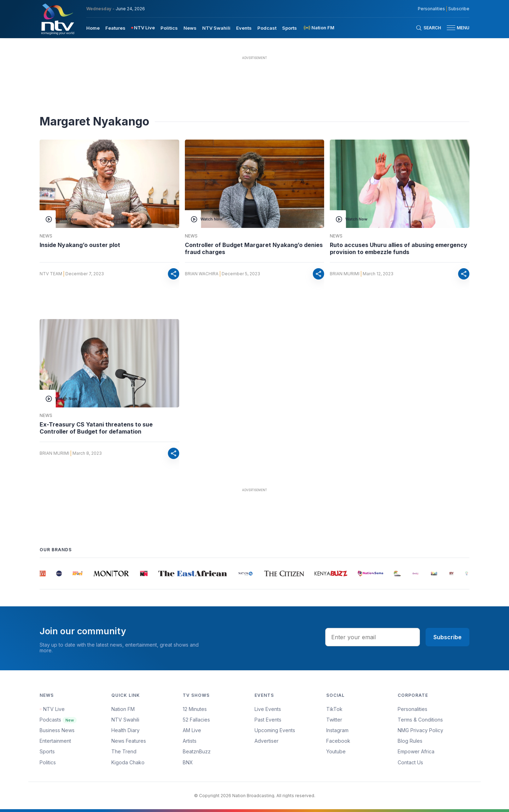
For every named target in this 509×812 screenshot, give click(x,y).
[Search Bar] (428, 28)
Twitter (334, 720)
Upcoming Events (275, 730)
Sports (47, 751)
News (46, 236)
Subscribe (447, 637)
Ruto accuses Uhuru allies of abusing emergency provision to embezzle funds (399, 248)
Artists (190, 741)
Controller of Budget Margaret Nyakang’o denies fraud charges (254, 248)
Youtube (336, 751)
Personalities (413, 709)
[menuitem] (93, 28)
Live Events (268, 709)
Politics (48, 762)
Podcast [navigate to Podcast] (267, 28)
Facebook (338, 741)
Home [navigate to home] (93, 28)
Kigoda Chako (128, 762)
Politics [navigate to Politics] (169, 28)
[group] (44, 573)
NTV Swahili (125, 720)
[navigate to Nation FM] (318, 28)
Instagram (337, 730)
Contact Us (410, 762)
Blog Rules (410, 741)
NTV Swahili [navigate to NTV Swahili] (216, 28)
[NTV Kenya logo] (57, 19)
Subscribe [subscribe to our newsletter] (459, 9)
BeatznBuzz (197, 751)
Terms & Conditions (420, 720)
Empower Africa (416, 751)
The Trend (124, 751)
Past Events (268, 720)
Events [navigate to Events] (244, 28)
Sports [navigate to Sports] (289, 28)
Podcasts (58, 720)
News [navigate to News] (190, 28)
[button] (455, 28)
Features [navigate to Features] (115, 28)
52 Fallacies (196, 720)
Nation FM (123, 709)
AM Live (192, 730)
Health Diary (125, 730)
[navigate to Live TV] (143, 28)
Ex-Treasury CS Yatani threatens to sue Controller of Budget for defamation (96, 428)
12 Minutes (195, 709)
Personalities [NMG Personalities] (431, 9)
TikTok (334, 709)
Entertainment (55, 741)
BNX (188, 762)
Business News (57, 730)
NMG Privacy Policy (420, 730)
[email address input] (373, 637)
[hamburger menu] (451, 28)
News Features (129, 741)
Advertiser (267, 741)
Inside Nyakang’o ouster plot (80, 245)
